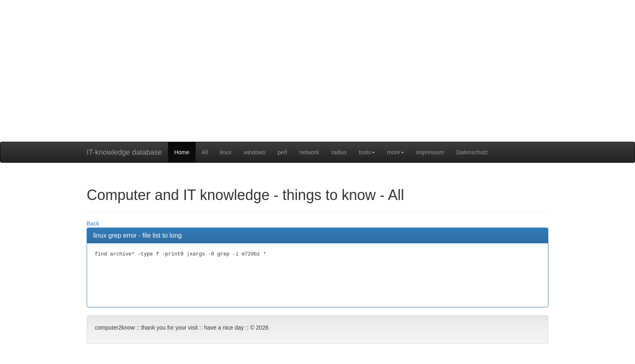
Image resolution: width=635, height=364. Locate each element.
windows (255, 152)
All (205, 152)
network (309, 152)
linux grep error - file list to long (137, 235)
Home (182, 152)
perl (282, 152)
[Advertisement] (317, 85)
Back (93, 224)
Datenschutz (472, 152)
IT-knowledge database (124, 152)
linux (226, 152)
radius (339, 152)
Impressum (430, 152)
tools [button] (367, 152)
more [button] (396, 152)
